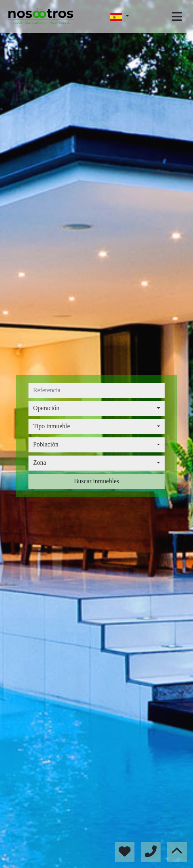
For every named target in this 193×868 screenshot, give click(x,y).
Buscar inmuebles (96, 481)
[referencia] (97, 390)
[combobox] (97, 408)
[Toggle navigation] (177, 17)
